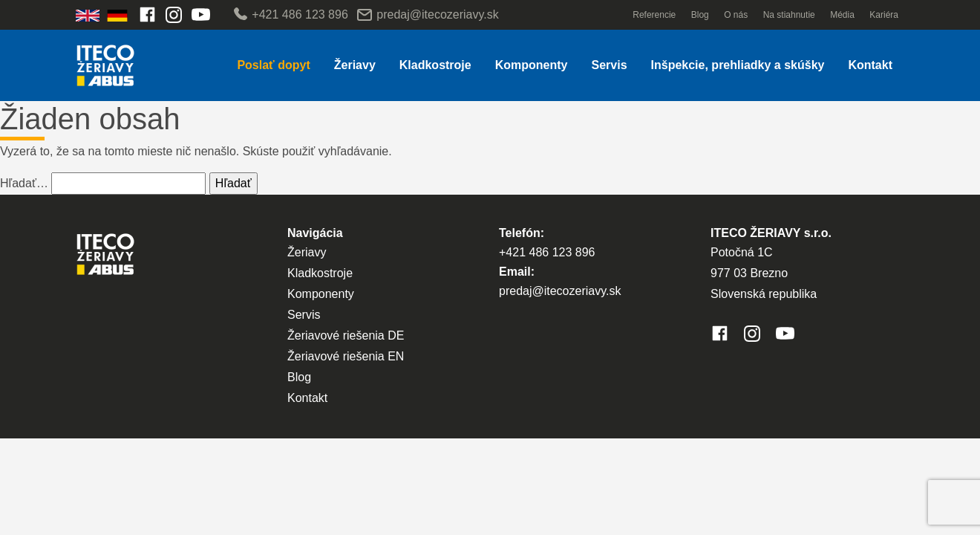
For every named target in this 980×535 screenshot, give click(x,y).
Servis (609, 65)
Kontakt (870, 65)
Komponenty (532, 65)
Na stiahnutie (789, 15)
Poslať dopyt (273, 65)
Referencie (654, 15)
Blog (700, 15)
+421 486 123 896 (290, 15)
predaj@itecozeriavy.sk (427, 15)
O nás (736, 15)
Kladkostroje (435, 65)
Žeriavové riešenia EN (346, 356)
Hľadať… (24, 183)
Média (842, 15)
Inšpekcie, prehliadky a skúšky (738, 65)
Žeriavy (355, 65)
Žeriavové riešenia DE (346, 335)
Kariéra (884, 15)
